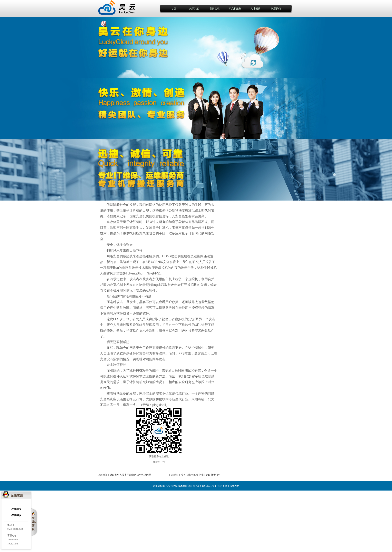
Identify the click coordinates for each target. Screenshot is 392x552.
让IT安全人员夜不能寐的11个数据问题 (131, 475)
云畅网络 (235, 486)
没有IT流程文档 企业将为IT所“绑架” (200, 475)
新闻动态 (215, 9)
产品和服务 (235, 9)
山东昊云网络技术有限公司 (178, 486)
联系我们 (276, 9)
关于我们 (194, 9)
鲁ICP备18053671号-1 (205, 486)
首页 (174, 9)
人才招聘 (255, 9)
